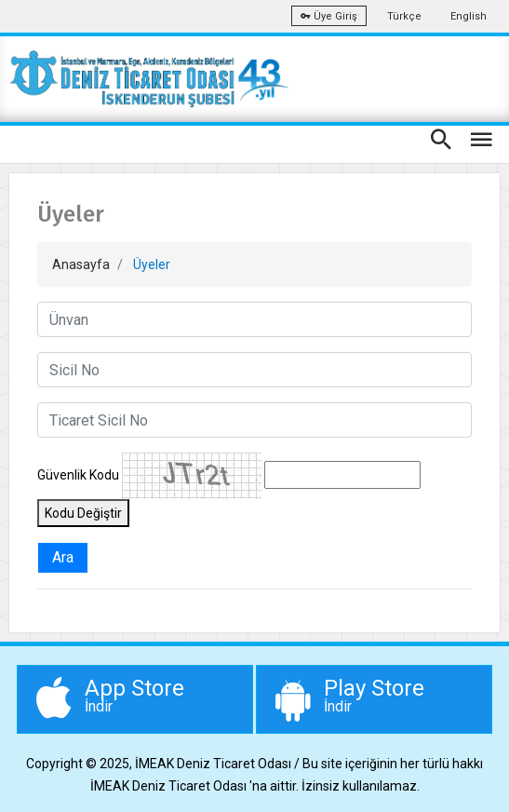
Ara (63, 557)
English (469, 16)
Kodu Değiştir (83, 513)
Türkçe (404, 16)
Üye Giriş (329, 16)
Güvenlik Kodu (78, 475)
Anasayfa (81, 264)
